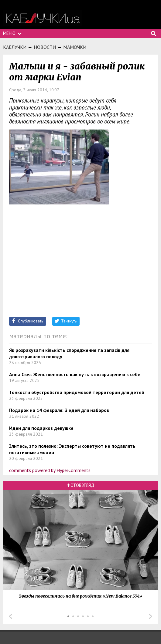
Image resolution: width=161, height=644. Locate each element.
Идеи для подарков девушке (41, 428)
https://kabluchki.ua (43, 18)
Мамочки (75, 47)
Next (150, 616)
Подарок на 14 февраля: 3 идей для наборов (59, 410)
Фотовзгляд (80, 485)
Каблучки (15, 47)
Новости (45, 47)
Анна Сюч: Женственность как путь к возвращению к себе (75, 374)
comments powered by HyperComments (50, 470)
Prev (11, 616)
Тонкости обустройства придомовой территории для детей (77, 392)
